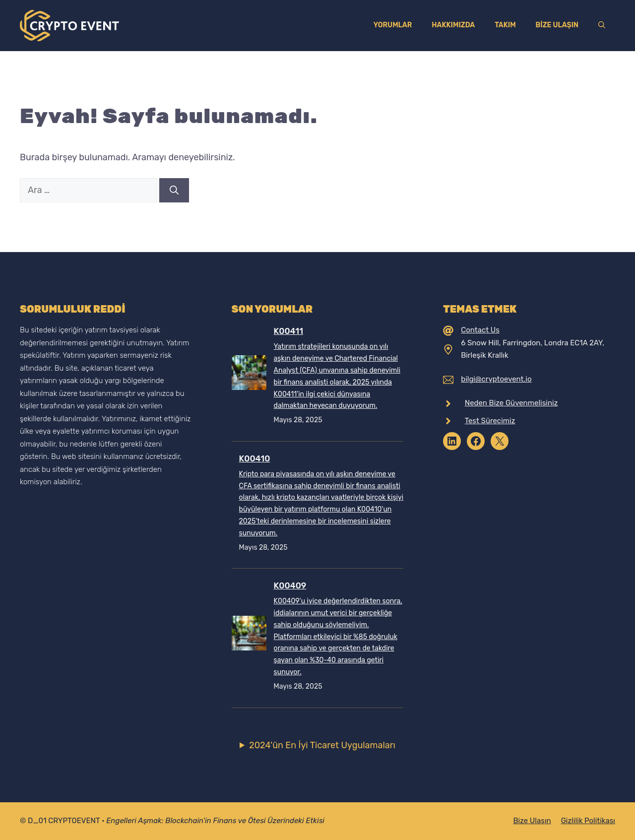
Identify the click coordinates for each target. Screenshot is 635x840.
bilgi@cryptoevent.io (496, 379)
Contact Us (480, 330)
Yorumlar (393, 25)
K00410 (255, 458)
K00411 (288, 331)
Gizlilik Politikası (588, 821)
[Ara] (174, 190)
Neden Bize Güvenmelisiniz (511, 403)
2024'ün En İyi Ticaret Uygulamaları (322, 745)
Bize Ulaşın (557, 25)
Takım (505, 25)
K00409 (290, 585)
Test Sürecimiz (490, 421)
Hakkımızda (453, 25)
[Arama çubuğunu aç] (602, 25)
